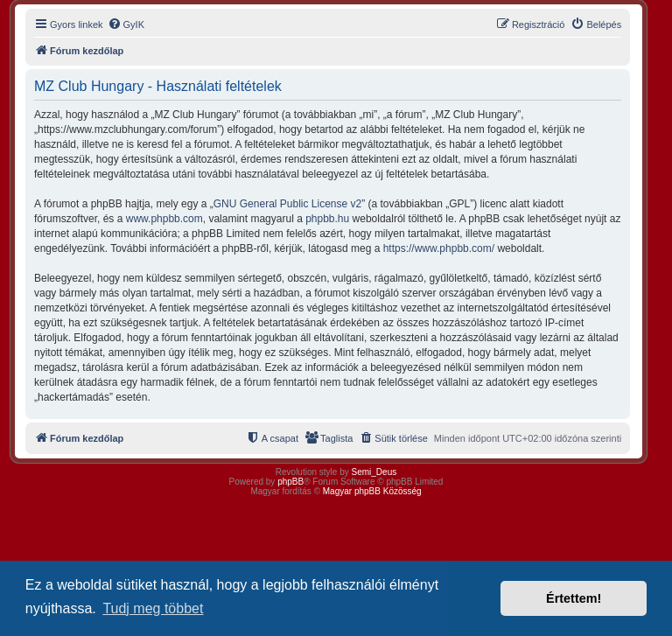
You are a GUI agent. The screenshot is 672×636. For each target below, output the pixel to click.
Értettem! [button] (574, 598)
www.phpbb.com (164, 219)
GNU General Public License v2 (287, 204)
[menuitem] (126, 24)
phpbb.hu (327, 219)
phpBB (290, 482)
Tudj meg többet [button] (153, 608)
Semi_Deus (374, 472)
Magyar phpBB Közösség (372, 491)
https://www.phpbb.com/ (439, 248)
